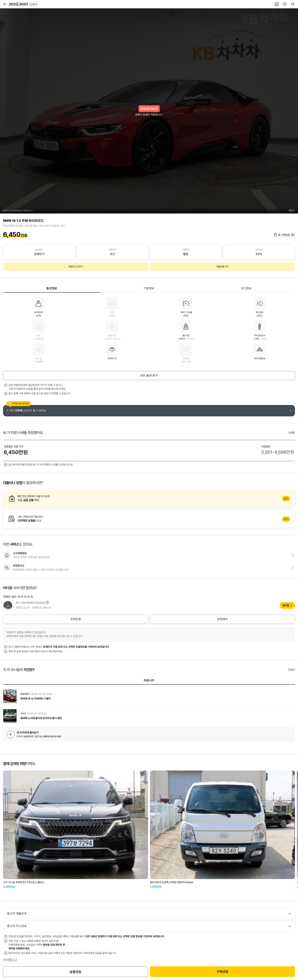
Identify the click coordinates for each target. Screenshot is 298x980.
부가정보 (246, 288)
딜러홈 (286, 605)
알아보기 (149, 499)
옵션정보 (52, 288)
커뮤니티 (149, 680)
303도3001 (23, 4)
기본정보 (149, 288)
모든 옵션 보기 (149, 375)
